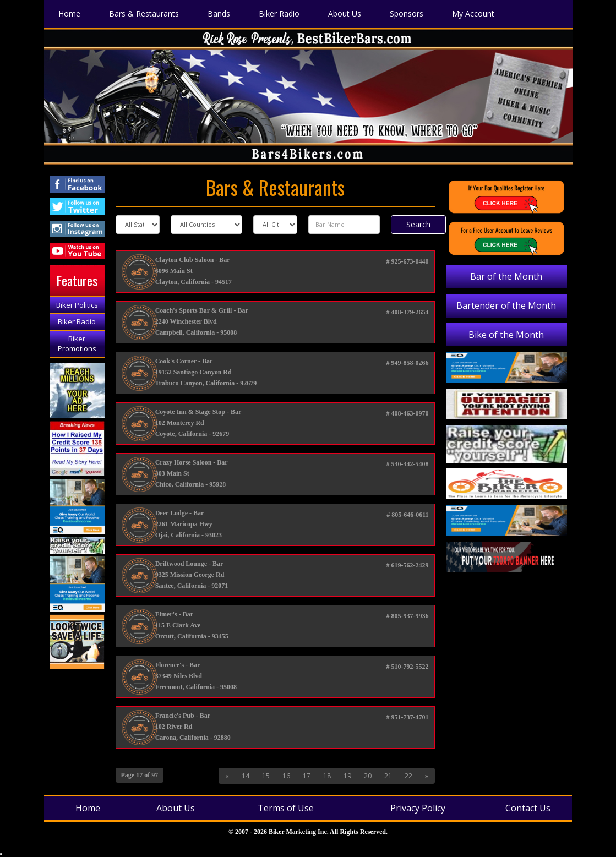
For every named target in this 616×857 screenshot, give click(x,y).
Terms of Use (286, 808)
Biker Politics (77, 305)
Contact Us (528, 808)
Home (88, 808)
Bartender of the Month (506, 305)
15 (266, 776)
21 (388, 776)
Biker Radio (77, 321)
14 (246, 776)
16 (286, 776)
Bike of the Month (506, 335)
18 (327, 776)
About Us (176, 808)
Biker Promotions (77, 344)
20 (368, 776)
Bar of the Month (506, 276)
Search (418, 224)
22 (408, 776)
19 (347, 776)
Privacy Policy (418, 808)
